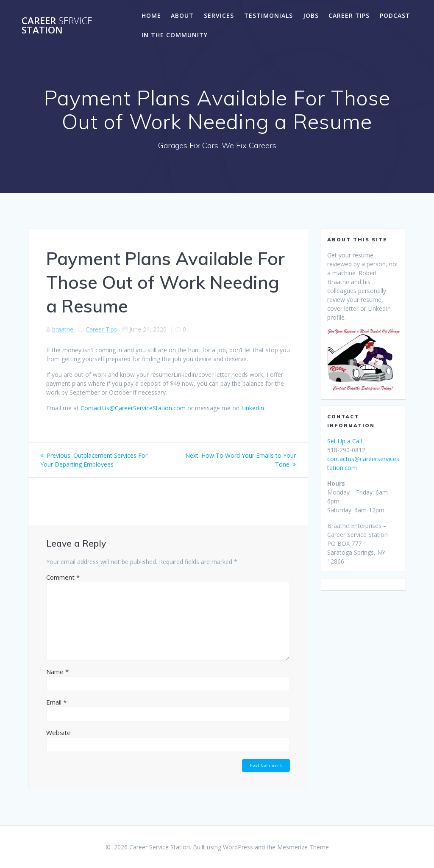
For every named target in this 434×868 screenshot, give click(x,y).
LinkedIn (253, 408)
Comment (63, 577)
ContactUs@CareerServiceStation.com (133, 408)
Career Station (57, 26)
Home (151, 15)
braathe (63, 329)
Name (57, 672)
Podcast (395, 15)
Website (58, 733)
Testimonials (268, 15)
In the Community (175, 35)
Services (219, 15)
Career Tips (349, 15)
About (182, 15)
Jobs (311, 15)
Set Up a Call (345, 441)
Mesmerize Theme (303, 847)
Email (56, 702)
